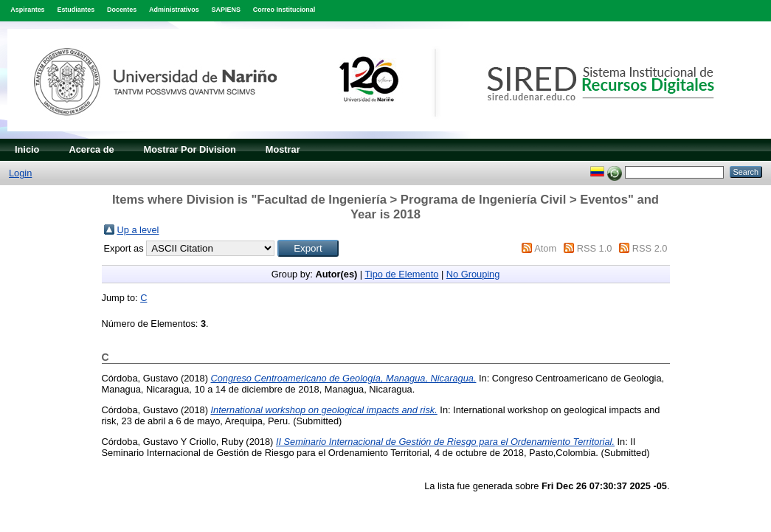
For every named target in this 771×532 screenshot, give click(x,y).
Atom (545, 248)
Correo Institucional (284, 10)
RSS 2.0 (650, 248)
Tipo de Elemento (402, 274)
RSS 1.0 (595, 248)
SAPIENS (226, 10)
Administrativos (174, 10)
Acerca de (91, 149)
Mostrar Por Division (190, 149)
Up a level (138, 230)
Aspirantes (27, 10)
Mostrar (283, 149)
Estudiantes (76, 10)
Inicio (27, 149)
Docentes (122, 10)
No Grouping (473, 274)
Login (20, 173)
